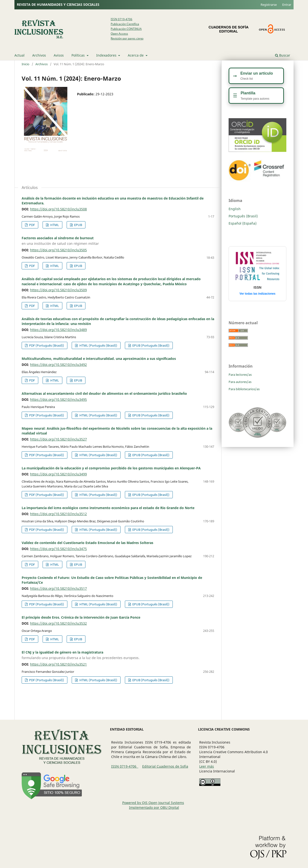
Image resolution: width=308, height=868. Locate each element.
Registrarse (269, 5)
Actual (19, 55)
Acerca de (136, 55)
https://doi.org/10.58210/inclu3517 (58, 588)
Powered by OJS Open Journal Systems (153, 803)
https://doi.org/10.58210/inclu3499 (58, 474)
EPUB (78, 225)
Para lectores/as (240, 375)
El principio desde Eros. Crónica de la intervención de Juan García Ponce (81, 617)
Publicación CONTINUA (126, 29)
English (235, 209)
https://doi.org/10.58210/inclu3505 (58, 250)
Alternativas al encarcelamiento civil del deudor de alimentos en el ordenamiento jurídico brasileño (104, 393)
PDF (32, 225)
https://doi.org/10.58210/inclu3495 (58, 399)
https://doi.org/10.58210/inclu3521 (58, 664)
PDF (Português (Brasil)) (46, 345)
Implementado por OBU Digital (154, 807)
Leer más (207, 766)
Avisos (59, 55)
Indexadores (107, 55)
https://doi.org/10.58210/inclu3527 (58, 439)
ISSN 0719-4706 (122, 19)
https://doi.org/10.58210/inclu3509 (58, 290)
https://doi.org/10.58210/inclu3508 (58, 209)
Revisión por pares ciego (127, 38)
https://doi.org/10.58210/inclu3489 (58, 330)
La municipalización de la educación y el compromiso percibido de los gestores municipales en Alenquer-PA (111, 468)
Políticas (79, 55)
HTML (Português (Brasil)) (98, 345)
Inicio (26, 64)
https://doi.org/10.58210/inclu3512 (58, 514)
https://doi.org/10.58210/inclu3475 (58, 549)
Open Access (119, 34)
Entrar (287, 5)
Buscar (283, 55)
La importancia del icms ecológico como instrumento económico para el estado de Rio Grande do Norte (108, 508)
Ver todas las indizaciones (257, 294)
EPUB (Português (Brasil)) (151, 345)
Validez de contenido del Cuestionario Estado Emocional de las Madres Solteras (87, 543)
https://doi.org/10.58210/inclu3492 (58, 365)
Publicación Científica (125, 24)
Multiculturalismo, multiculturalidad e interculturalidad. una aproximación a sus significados (99, 359)
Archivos (39, 55)
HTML (54, 225)
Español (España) (243, 223)
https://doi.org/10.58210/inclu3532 (58, 623)
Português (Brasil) (243, 216)
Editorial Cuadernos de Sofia (165, 766)
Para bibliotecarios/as (244, 389)
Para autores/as (240, 382)
